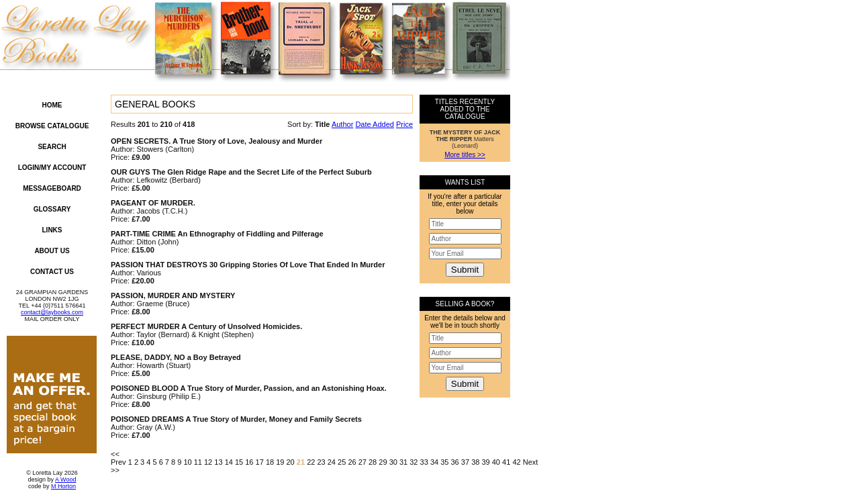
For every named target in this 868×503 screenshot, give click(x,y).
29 (383, 462)
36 (455, 462)
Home (52, 105)
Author (342, 124)
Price (404, 124)
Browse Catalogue (52, 126)
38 (475, 462)
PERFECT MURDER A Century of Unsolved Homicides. (206, 326)
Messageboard (52, 188)
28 (373, 462)
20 (291, 462)
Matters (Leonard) (465, 139)
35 (444, 462)
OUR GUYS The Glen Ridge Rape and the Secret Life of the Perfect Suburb (241, 172)
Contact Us (52, 272)
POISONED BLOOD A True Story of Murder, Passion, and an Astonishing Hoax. (249, 388)
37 (465, 462)
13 (218, 462)
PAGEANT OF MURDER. (153, 203)
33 (424, 462)
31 (403, 462)
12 (208, 462)
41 (506, 462)
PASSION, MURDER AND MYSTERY (173, 295)
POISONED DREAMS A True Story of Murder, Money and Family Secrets (236, 419)
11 (198, 462)
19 (280, 462)
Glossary (52, 209)
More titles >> (465, 155)
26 (352, 462)
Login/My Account (52, 168)
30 (393, 462)
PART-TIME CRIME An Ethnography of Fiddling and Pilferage (217, 234)
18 (270, 462)
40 (496, 462)
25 (342, 462)
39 (485, 462)
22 (311, 462)
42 (516, 462)
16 (249, 462)
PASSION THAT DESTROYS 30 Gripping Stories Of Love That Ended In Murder (248, 265)
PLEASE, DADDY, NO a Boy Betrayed (176, 357)
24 (332, 462)
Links (52, 230)
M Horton (63, 486)
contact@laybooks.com (52, 312)
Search (52, 147)
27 (363, 462)
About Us (52, 251)
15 (239, 462)
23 (321, 462)
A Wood (65, 479)
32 (414, 462)
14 (229, 462)
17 (260, 462)
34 (434, 462)
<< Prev (118, 458)
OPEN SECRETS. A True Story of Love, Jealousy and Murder (216, 141)
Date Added (375, 124)
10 (187, 462)
